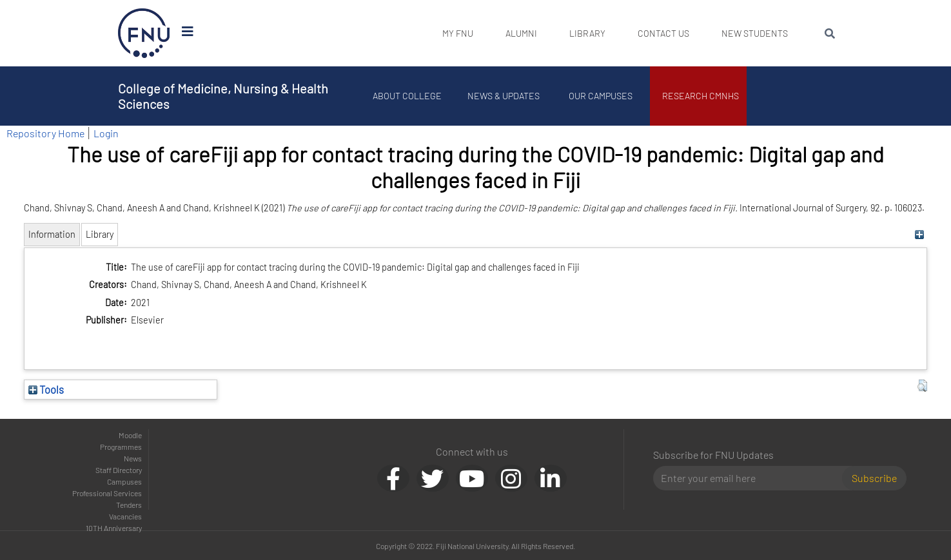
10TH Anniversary (114, 528)
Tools (46, 389)
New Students (755, 33)
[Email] (752, 478)
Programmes (121, 447)
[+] (919, 234)
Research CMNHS (701, 96)
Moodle (130, 435)
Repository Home (45, 133)
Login (106, 133)
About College (408, 96)
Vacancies (125, 516)
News (133, 458)
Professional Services (107, 493)
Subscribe (874, 478)
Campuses (124, 481)
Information (52, 234)
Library (587, 33)
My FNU (458, 33)
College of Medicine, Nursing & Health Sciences (223, 96)
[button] (922, 386)
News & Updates (505, 96)
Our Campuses (601, 96)
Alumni (521, 33)
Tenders (129, 505)
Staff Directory (119, 470)
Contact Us (663, 33)
